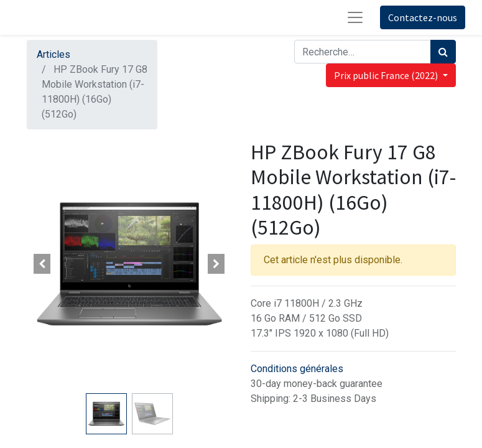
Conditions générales (297, 369)
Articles (53, 54)
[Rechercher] (443, 52)
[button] (42, 264)
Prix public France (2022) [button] (387, 75)
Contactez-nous (423, 17)
